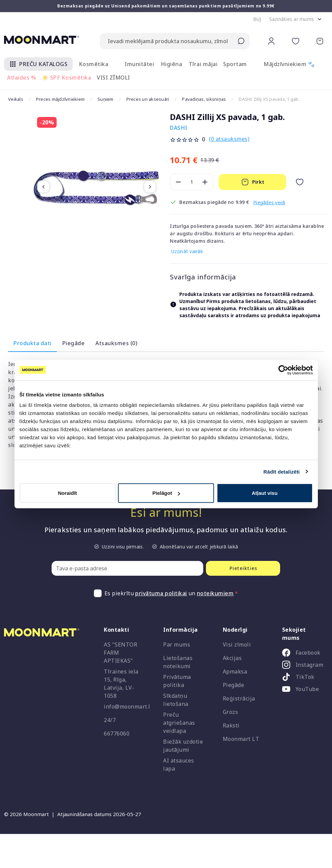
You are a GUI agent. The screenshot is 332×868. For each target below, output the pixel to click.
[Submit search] (241, 41)
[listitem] (302, 654)
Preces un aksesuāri (153, 99)
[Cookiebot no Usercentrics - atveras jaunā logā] (283, 370)
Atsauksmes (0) (116, 343)
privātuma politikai (161, 593)
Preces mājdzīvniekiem (62, 99)
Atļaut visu (265, 493)
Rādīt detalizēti (282, 471)
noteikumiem (215, 593)
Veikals (16, 99)
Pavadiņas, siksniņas (212, 99)
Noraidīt (68, 493)
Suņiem (109, 99)
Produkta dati (33, 343)
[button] (257, 19)
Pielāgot (166, 493)
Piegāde (74, 343)
